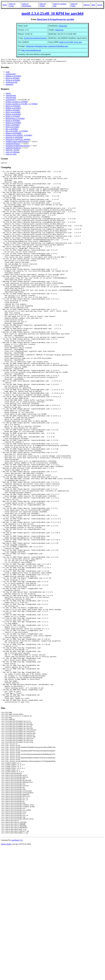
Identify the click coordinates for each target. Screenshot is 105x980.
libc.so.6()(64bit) (12, 130)
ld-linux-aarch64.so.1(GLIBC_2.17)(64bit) (22, 105)
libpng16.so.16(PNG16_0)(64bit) (18, 140)
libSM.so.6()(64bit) (13, 111)
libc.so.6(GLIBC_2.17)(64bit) (17, 132)
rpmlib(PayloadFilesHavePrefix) (18, 147)
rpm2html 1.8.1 (17, 973)
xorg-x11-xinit (11, 155)
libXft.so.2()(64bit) (13, 117)
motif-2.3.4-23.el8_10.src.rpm (70, 42)
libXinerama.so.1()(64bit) (15, 120)
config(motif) (11, 75)
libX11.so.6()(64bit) (13, 113)
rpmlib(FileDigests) (13, 145)
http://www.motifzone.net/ (31, 50)
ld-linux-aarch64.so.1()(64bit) (17, 103)
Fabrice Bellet (6, 977)
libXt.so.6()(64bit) (12, 128)
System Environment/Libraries (35, 38)
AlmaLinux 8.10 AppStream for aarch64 (55, 19)
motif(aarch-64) (11, 83)
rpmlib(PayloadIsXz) (13, 149)
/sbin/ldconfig (11, 96)
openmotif (9, 85)
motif (8, 73)
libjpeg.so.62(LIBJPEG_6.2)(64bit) (19, 136)
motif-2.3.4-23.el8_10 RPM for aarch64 (52, 13)
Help (93, 5)
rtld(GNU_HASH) (13, 151)
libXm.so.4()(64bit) (13, 81)
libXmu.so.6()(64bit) (13, 124)
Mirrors (87, 5)
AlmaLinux (63, 26)
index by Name (74, 5)
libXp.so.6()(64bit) (13, 126)
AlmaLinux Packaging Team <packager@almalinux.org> (47, 46)
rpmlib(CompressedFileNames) (17, 143)
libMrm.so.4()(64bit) (13, 77)
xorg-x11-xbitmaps (13, 153)
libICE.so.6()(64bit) (13, 107)
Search (100, 5)
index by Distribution (27, 5)
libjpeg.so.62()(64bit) (14, 134)
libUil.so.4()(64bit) (13, 79)
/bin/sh (8, 94)
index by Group (12, 5)
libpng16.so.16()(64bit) (14, 138)
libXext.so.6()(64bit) (13, 115)
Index (5, 5)
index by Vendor (43, 5)
